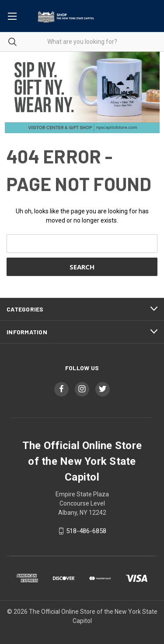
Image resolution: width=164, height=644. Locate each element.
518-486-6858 (86, 531)
